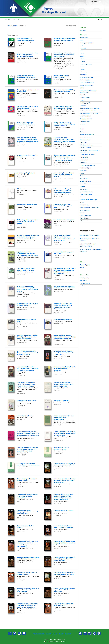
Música (83, 51)
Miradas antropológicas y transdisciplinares (61, 77)
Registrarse (94, 1)
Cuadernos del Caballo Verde (88, 155)
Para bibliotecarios (85, 283)
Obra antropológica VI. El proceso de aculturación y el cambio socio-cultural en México (64, 559)
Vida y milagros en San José (25, 416)
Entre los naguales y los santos (26, 173)
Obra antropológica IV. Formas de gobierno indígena (27, 480)
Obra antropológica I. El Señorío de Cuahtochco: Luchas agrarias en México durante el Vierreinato (27, 605)
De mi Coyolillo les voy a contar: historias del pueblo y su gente (63, 107)
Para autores (83, 281)
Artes (81, 40)
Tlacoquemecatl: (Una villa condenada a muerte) (61, 448)
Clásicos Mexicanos (85, 140)
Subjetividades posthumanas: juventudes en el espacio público (27, 77)
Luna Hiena (83, 186)
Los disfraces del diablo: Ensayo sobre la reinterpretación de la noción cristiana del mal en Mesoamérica (63, 306)
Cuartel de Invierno (85, 160)
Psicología (83, 124)
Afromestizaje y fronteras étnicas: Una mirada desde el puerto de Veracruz (64, 175)
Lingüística (83, 105)
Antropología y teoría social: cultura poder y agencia (28, 91)
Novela (83, 69)
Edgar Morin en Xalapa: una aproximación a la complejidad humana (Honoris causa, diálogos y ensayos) (27, 289)
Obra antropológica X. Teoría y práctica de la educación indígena (64, 527)
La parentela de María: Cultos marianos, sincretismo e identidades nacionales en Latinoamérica (64, 337)
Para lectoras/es (84, 278)
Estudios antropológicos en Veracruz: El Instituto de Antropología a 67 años (65, 40)
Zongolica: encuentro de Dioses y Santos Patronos (27, 401)
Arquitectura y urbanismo (87, 77)
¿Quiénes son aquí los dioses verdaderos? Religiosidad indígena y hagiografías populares (64, 124)
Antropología (84, 72)
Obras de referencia (85, 116)
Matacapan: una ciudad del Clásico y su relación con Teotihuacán (64, 91)
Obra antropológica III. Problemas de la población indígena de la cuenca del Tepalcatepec (65, 481)
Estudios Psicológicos (86, 168)
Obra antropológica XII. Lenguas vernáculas (63, 511)
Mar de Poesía (84, 189)
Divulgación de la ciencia (86, 85)
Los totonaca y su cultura (61, 400)
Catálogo (8, 20)
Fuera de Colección (85, 178)
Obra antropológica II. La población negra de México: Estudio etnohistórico (28, 496)
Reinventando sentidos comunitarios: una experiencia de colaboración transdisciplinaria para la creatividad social (64, 140)
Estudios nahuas (22, 189)
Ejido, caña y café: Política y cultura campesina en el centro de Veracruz (64, 287)
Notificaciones (84, 286)
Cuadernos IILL (84, 157)
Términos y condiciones (65, 633)
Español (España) (85, 265)
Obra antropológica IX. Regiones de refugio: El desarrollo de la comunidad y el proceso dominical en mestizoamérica (28, 544)
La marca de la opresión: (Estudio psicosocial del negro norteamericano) (63, 417)
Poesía (83, 59)
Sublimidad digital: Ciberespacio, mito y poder (63, 253)
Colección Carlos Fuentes (87, 145)
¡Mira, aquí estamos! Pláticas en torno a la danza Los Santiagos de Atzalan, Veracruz (64, 353)
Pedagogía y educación (86, 119)
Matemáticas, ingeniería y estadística (90, 108)
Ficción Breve (83, 176)
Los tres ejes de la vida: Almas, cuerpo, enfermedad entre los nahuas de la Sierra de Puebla (26, 384)
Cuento (83, 61)
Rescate (82, 202)
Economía (83, 95)
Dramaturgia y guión (86, 64)
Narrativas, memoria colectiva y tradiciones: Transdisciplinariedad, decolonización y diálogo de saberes (28, 139)
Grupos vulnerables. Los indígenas (64, 220)
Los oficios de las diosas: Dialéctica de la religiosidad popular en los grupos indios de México (27, 337)
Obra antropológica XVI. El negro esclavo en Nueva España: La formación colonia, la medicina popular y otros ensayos (63, 497)
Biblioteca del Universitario (87, 134)
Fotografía (84, 48)
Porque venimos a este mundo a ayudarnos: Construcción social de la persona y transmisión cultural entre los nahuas (28, 434)
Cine (82, 46)
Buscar (100, 20)
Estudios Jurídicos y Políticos (87, 165)
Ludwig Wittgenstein (85, 184)
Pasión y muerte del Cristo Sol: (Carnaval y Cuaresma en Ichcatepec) (28, 464)
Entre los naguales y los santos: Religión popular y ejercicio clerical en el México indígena (27, 353)
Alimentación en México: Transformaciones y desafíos (25, 39)
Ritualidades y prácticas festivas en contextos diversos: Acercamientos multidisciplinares (64, 55)
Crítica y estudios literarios (87, 83)
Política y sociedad (85, 121)
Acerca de (16, 20)
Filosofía (82, 100)
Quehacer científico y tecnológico (89, 200)
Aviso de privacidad (52, 633)
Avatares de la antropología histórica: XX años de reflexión (26, 123)
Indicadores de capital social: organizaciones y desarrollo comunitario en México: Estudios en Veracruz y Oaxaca (64, 238)
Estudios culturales (85, 98)
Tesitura (82, 213)
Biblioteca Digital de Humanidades (90, 235)
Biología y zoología (85, 80)
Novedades (83, 30)
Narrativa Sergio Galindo (86, 192)
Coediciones (83, 142)
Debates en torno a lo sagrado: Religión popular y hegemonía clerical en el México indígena (63, 190)
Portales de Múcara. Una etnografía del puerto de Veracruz (28, 304)
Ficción (82, 173)
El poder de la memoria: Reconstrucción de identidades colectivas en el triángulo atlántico (27, 254)
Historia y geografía (85, 103)
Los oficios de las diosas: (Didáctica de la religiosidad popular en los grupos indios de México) (27, 449)
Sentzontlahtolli (84, 205)
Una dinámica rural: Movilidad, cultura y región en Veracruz (26, 269)
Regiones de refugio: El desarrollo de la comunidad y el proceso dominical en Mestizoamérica (64, 433)
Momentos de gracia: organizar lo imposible (27, 156)
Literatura (83, 56)
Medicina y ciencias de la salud (88, 111)
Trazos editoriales (85, 218)
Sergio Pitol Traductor (86, 210)
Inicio (9, 26)
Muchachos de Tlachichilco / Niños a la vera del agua (28, 205)
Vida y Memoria (84, 221)
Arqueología (83, 75)
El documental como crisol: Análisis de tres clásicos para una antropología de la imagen (27, 55)
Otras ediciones (84, 197)
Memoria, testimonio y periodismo (89, 113)
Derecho (82, 88)
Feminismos (83, 171)
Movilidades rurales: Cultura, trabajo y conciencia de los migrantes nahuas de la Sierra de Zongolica (28, 237)
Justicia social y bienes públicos (63, 320)
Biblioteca (83, 132)
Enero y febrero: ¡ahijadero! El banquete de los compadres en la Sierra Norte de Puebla (63, 384)
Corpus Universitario (85, 148)
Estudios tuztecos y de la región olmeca (26, 320)
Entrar (101, 1)
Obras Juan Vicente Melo (86, 194)
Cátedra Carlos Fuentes (86, 137)
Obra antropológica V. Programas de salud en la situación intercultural (64, 464)
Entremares (83, 163)
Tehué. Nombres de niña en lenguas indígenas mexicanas (28, 107)
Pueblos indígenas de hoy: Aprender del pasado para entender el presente (28, 221)
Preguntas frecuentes (39, 633)
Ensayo (83, 67)
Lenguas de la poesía (85, 181)
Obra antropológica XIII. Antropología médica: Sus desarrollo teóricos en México (28, 512)
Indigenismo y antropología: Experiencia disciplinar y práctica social (63, 206)
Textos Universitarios (85, 216)
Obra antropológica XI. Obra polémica (25, 527)
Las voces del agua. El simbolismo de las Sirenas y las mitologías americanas (64, 368)
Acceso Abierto (84, 38)
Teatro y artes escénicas (87, 43)
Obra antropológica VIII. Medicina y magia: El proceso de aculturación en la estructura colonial (65, 543)
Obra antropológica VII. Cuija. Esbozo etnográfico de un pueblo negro (28, 558)
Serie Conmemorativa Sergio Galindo (90, 208)
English (82, 268)
